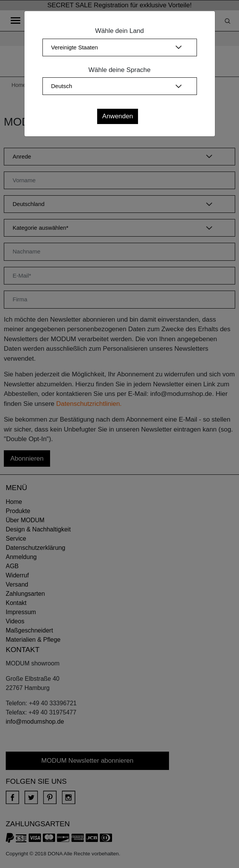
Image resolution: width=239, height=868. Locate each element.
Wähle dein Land (120, 31)
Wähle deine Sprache (119, 70)
